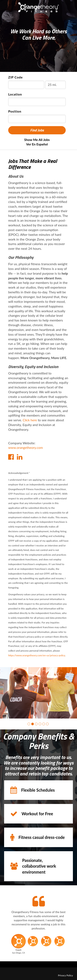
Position (15, 111)
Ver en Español (37, 144)
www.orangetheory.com (26, 447)
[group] (38, 691)
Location (15, 94)
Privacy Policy (66, 973)
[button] (29, 721)
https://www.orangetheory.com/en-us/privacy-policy (37, 655)
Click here (30, 420)
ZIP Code (16, 77)
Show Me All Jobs (37, 140)
